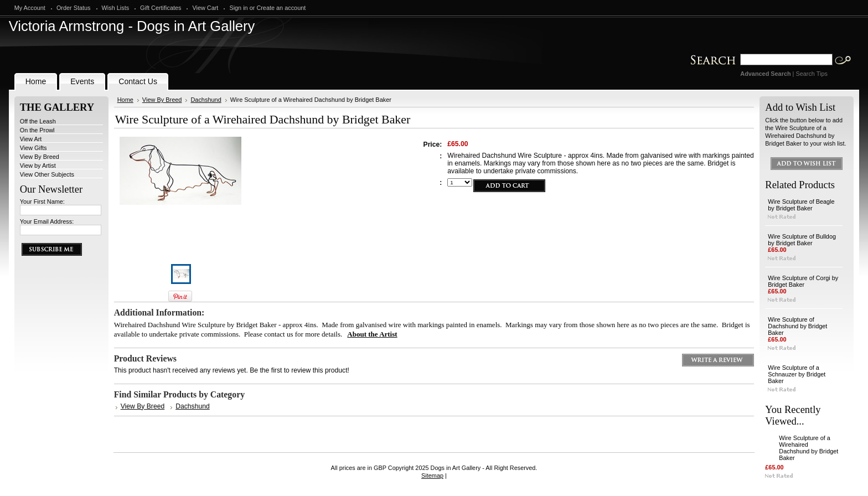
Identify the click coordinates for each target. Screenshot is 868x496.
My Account (30, 8)
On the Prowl (37, 130)
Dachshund (206, 100)
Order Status (74, 8)
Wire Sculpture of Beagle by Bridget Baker (801, 205)
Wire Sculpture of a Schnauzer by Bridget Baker (797, 374)
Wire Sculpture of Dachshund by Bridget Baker (797, 326)
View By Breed (40, 157)
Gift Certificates (161, 8)
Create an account (281, 8)
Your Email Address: (47, 221)
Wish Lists (116, 8)
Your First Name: (42, 201)
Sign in (238, 8)
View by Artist (38, 166)
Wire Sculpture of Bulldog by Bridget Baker (802, 240)
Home (125, 100)
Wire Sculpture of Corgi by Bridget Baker (803, 281)
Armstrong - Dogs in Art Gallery (132, 26)
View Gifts (33, 148)
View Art (31, 139)
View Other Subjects (47, 174)
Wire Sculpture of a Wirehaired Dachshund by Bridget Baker (808, 448)
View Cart (205, 8)
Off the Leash (38, 121)
